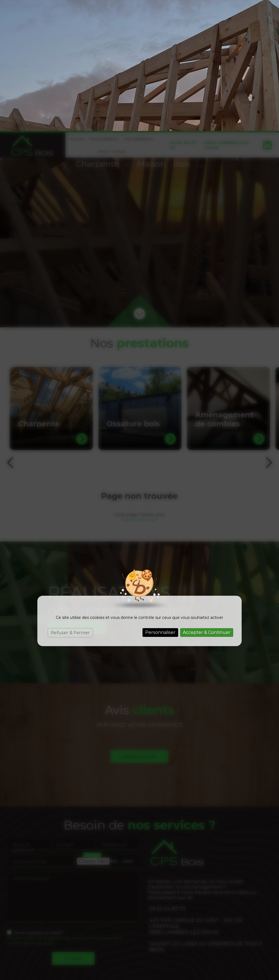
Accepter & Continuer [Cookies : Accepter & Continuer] (207, 501)
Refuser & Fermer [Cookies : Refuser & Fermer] (70, 502)
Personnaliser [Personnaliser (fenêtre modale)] (160, 501)
